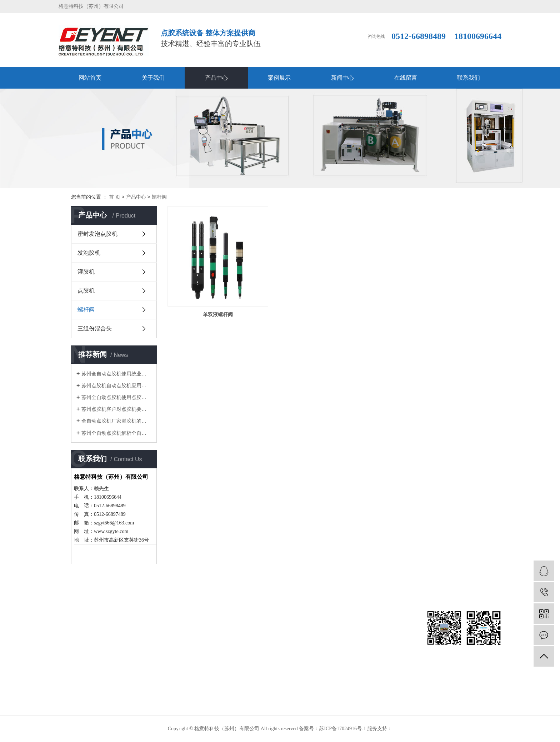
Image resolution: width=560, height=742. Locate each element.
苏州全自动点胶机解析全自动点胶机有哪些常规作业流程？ (116, 433)
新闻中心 (342, 78)
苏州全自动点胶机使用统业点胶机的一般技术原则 (116, 374)
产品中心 (216, 78)
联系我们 (469, 78)
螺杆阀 (159, 197)
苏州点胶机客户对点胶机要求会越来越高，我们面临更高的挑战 (116, 409)
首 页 (115, 197)
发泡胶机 (89, 253)
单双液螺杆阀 (218, 314)
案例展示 (279, 78)
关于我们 (153, 78)
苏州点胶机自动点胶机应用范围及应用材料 (116, 385)
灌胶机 (86, 272)
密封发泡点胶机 (97, 234)
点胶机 (86, 291)
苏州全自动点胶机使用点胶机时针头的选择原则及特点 (116, 397)
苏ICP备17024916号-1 (342, 729)
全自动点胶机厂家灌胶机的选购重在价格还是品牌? (116, 421)
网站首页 (90, 78)
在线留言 (406, 78)
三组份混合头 (95, 328)
